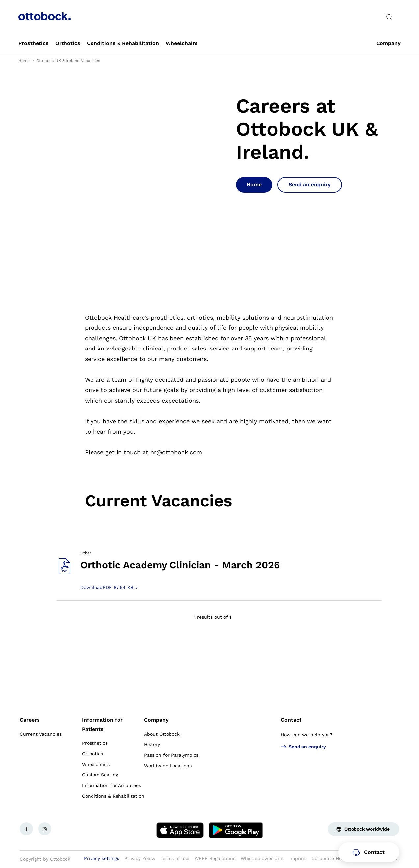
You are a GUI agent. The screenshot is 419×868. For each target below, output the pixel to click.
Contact (291, 720)
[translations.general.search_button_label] (389, 17)
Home (24, 61)
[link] (34, 43)
